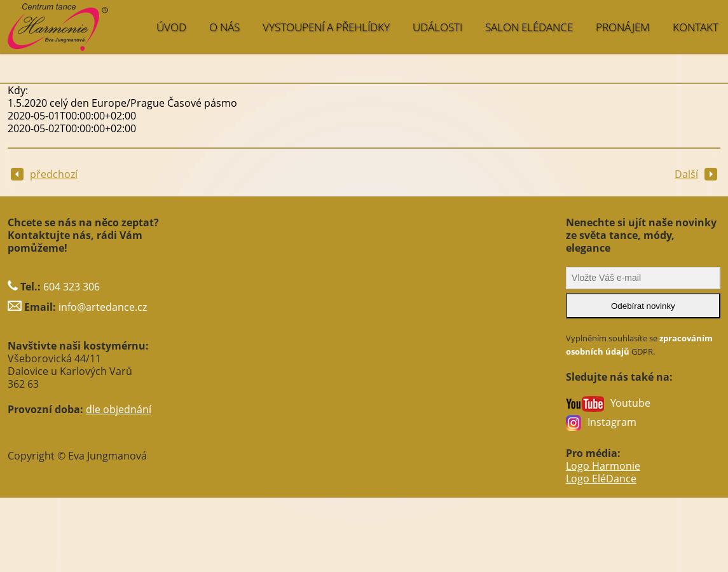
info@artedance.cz (103, 307)
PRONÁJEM (623, 27)
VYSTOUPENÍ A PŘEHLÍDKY (326, 27)
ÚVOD (171, 27)
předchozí (44, 174)
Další (696, 174)
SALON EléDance (529, 27)
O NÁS (224, 27)
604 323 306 (72, 287)
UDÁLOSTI (437, 27)
